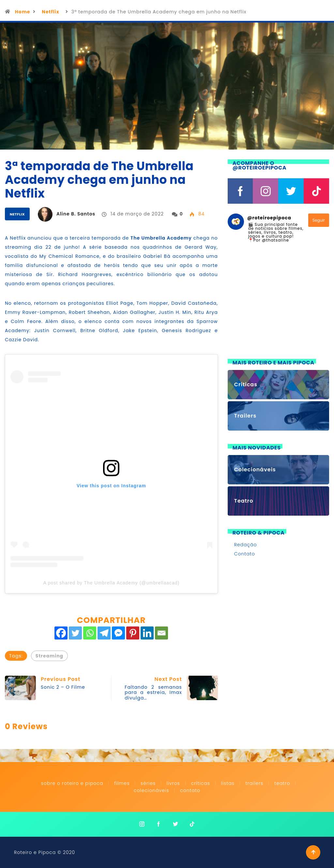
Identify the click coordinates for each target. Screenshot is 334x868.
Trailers (255, 783)
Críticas (201, 783)
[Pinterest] (133, 633)
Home (23, 12)
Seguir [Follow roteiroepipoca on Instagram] (319, 220)
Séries (149, 783)
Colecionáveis (151, 790)
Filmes (122, 783)
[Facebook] (61, 633)
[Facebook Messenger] (118, 633)
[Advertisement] (278, 305)
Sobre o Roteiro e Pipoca (72, 783)
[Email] (161, 633)
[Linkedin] (147, 633)
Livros (173, 783)
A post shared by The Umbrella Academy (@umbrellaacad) (111, 583)
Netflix (50, 12)
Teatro (282, 783)
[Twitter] (75, 633)
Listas (228, 783)
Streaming (49, 656)
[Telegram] (104, 633)
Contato (245, 554)
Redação (246, 545)
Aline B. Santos (76, 214)
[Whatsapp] (90, 633)
